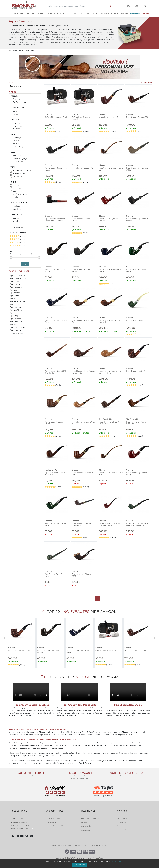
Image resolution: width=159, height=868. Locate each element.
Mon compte (51, 822)
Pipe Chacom (31, 50)
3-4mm (17, 138)
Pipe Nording (15, 307)
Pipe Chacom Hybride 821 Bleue (110, 270)
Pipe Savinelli (15, 319)
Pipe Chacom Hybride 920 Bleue (56, 321)
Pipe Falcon (15, 296)
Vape (80, 13)
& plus (17, 236)
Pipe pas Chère (16, 310)
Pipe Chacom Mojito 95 (136, 320)
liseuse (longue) (20, 159)
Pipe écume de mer (18, 327)
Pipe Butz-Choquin (18, 278)
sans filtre (18, 147)
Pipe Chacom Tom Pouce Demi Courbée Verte (137, 524)
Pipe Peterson (15, 313)
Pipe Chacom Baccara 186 (137, 117)
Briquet (40, 13)
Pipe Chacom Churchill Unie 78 (111, 169)
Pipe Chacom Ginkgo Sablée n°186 (138, 169)
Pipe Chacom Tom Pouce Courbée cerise (110, 524)
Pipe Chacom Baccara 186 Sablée (56, 169)
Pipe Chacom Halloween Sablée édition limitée (55, 220)
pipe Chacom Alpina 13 (109, 117)
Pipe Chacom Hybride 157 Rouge (110, 220)
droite (16, 129)
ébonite (17, 209)
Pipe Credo (14, 281)
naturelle (17, 191)
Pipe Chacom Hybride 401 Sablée (83, 270)
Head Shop (30, 13)
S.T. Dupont (71, 13)
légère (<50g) (20, 173)
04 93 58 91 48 (17, 818)
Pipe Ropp (14, 316)
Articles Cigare (52, 13)
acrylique (18, 206)
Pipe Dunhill (15, 290)
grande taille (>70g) (22, 171)
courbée (17, 126)
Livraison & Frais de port (55, 830)
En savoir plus (116, 861)
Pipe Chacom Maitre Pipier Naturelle (110, 321)
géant (16, 218)
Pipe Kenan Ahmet (17, 301)
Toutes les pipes (16, 333)
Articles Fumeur (17, 13)
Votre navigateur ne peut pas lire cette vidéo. (31, 692)
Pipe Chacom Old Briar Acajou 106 (82, 524)
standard (18, 162)
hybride (17, 156)
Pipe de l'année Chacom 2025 (82, 575)
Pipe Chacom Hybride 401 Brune (55, 270)
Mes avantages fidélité (55, 826)
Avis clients (86, 830)
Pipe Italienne (15, 299)
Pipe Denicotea (16, 287)
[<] (5, 638)
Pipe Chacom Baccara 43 (82, 168)
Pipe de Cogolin (16, 284)
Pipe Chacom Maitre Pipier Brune (83, 321)
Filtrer (25, 264)
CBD (87, 13)
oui (15, 114)
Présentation (122, 818)
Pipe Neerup (15, 304)
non (15, 111)
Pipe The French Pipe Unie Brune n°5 (137, 423)
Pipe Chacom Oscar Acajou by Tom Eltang (83, 372)
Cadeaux (115, 13)
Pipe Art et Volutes (17, 276)
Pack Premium (123, 826)
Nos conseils (86, 826)
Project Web (98, 858)
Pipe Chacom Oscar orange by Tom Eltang (111, 372)
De (15, 254)
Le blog (84, 822)
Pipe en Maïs (15, 293)
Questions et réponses (90, 818)
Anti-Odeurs (104, 13)
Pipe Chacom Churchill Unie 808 (111, 474)
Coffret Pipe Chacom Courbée (81, 118)
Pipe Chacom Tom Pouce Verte (55, 575)
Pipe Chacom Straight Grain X (84, 423)
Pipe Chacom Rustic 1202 (137, 371)
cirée (16, 185)
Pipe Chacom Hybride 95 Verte (55, 524)
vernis (16, 197)
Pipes (15, 50)
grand (16, 221)
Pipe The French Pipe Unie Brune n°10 (110, 423)
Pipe (62, 13)
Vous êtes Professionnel (126, 830)
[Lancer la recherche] (111, 6)
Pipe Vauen (14, 324)
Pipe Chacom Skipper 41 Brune (55, 423)
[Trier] (25, 86)
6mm (16, 141)
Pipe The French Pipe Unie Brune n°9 (56, 474)
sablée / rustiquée (21, 194)
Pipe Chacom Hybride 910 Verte (137, 270)
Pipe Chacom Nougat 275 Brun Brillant (55, 372)
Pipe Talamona (16, 321)
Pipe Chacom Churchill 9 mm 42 (82, 474)
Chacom (17, 99)
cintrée (17, 123)
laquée (17, 188)
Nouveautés (135, 13)
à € (26, 254)
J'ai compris (80, 865)
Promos (146, 13)
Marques (124, 13)
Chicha (94, 13)
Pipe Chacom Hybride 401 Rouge (137, 474)
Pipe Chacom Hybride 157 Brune (83, 220)
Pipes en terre (15, 330)
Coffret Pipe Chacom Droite (57, 117)
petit (15, 224)
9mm (16, 144)
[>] (155, 638)
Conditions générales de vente (95, 845)
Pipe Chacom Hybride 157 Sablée (137, 220)
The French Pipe (20, 102)
